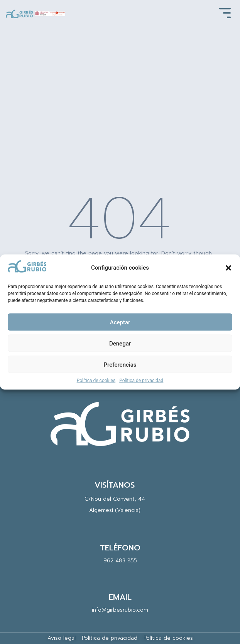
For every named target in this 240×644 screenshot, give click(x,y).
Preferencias (120, 364)
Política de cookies (96, 381)
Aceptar (120, 322)
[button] (228, 268)
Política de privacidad (141, 381)
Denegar (120, 343)
